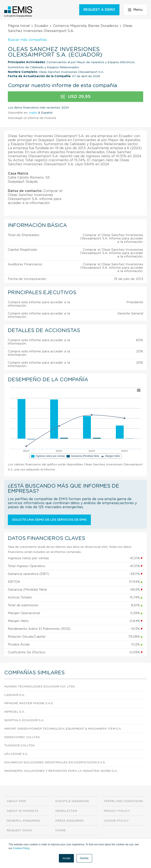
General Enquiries (23, 821)
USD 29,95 (76, 97)
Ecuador (41, 26)
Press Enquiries (69, 821)
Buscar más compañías (27, 40)
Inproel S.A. (15, 712)
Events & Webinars (72, 801)
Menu (135, 10)
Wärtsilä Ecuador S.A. (24, 720)
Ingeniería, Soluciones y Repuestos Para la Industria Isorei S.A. (61, 771)
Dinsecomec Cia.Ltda (22, 737)
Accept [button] (66, 858)
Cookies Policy (21, 848)
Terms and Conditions (123, 801)
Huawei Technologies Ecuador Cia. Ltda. (40, 687)
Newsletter (66, 811)
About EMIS (16, 801)
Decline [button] (84, 858)
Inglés (33, 113)
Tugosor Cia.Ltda (19, 746)
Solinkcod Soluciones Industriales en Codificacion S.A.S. (55, 762)
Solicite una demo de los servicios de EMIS (49, 520)
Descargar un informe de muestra (32, 118)
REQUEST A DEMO (99, 10)
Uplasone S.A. (16, 754)
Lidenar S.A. (15, 695)
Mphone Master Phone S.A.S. (29, 703)
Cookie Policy (116, 821)
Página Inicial (19, 26)
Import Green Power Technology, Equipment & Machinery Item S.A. (63, 729)
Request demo (19, 830)
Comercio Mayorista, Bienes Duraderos (86, 26)
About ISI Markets (22, 811)
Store (61, 830)
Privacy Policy (117, 811)
